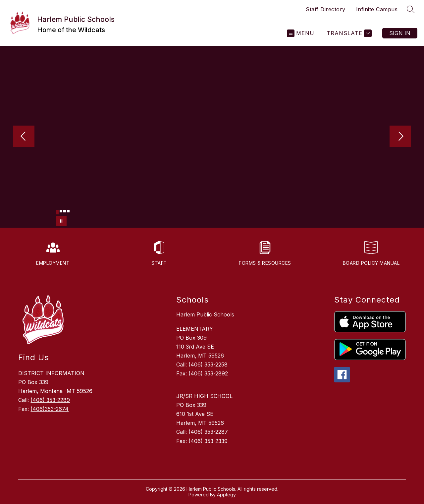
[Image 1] (57, 212)
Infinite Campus (377, 9)
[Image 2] (61, 211)
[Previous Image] (24, 137)
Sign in (400, 33)
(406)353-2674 (50, 409)
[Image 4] (68, 211)
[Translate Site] (348, 33)
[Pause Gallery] (61, 221)
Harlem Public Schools (205, 314)
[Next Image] (400, 137)
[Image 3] (65, 211)
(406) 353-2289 (50, 400)
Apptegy (226, 495)
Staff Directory (326, 9)
